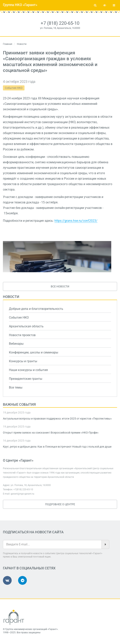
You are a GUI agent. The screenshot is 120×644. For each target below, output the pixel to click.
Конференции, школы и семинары (34, 352)
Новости (11, 297)
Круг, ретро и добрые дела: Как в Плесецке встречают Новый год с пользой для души (57, 447)
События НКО (14, 88)
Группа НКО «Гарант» (20, 5)
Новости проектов (22, 335)
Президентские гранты (26, 379)
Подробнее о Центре (60, 504)
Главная (8, 44)
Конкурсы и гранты (23, 361)
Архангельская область (26, 326)
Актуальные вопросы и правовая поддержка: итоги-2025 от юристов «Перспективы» (57, 419)
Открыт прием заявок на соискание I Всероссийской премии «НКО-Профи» (51, 433)
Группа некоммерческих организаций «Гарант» (32, 629)
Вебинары (16, 344)
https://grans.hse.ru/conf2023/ (76, 221)
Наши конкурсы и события (28, 370)
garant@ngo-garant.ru (22, 494)
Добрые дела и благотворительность (36, 309)
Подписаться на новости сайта (33, 532)
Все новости (60, 286)
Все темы (16, 387)
